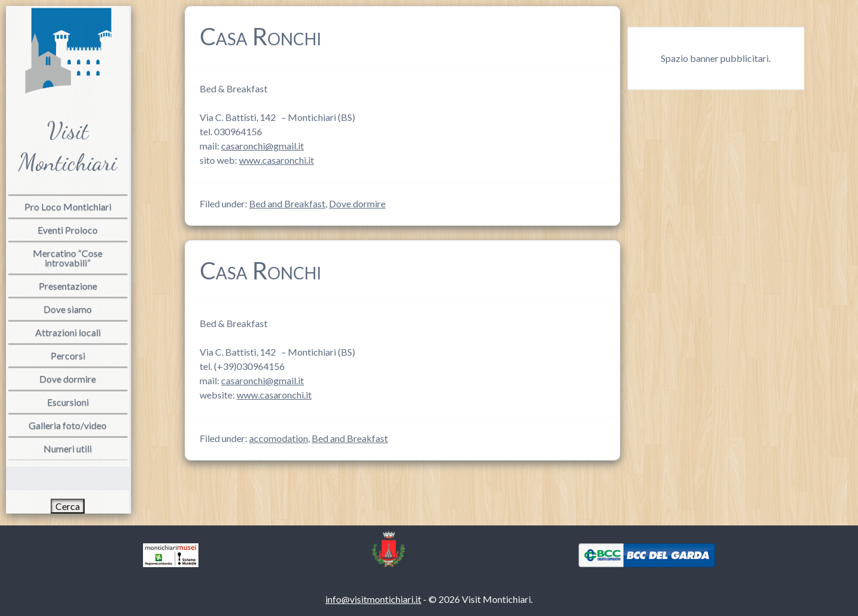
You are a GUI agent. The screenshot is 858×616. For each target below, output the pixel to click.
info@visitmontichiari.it (373, 599)
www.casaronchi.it (276, 160)
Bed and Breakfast (287, 203)
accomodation (279, 438)
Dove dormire (357, 203)
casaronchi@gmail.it (262, 146)
